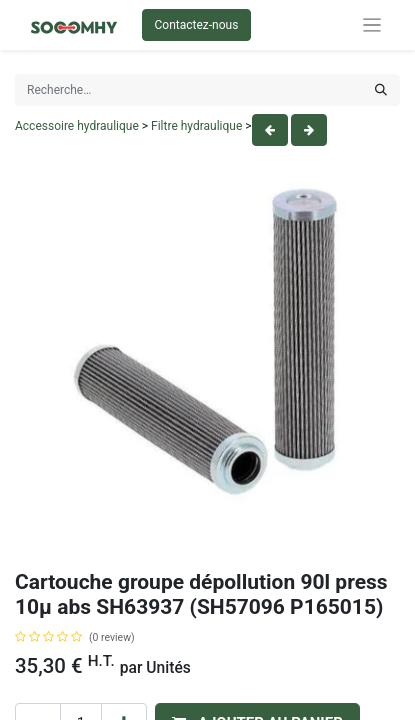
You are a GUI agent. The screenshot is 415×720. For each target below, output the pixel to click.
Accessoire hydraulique (77, 126)
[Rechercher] (381, 90)
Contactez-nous (197, 25)
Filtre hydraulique (196, 126)
